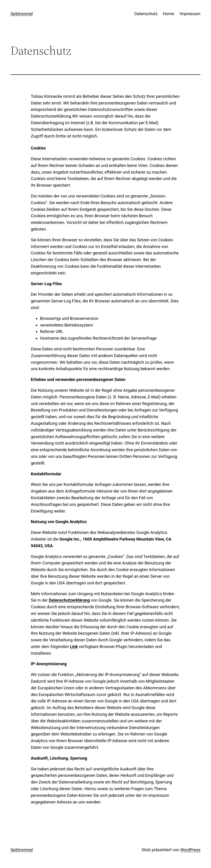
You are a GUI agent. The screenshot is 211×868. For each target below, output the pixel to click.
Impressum (190, 14)
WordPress (190, 850)
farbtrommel (22, 14)
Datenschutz (146, 14)
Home (168, 14)
